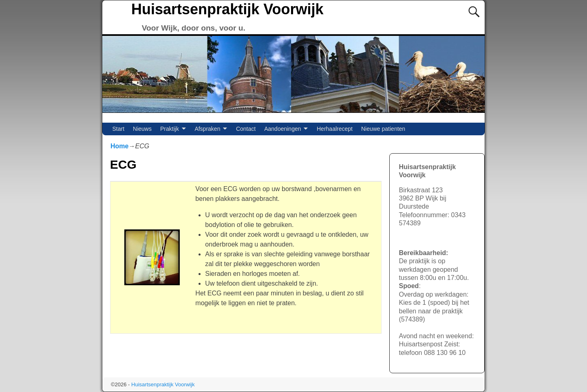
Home (119, 146)
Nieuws (142, 129)
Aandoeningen (282, 129)
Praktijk (170, 129)
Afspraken (207, 129)
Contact (246, 129)
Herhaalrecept (335, 129)
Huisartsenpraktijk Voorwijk (227, 9)
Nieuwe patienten (383, 129)
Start (119, 129)
